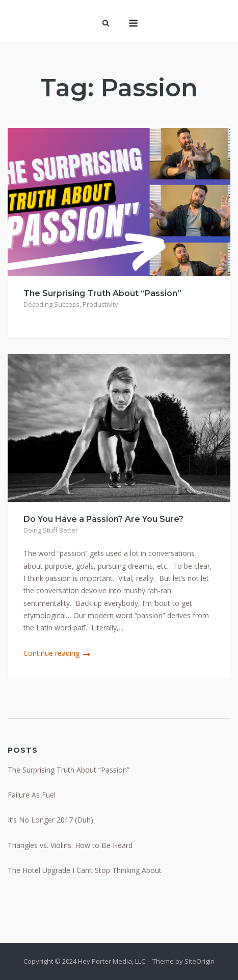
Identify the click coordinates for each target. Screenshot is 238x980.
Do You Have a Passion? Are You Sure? (103, 519)
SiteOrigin (200, 961)
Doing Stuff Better (51, 530)
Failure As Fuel (32, 795)
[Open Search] (106, 24)
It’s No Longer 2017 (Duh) (50, 820)
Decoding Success (51, 304)
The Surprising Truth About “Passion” (102, 293)
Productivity (100, 304)
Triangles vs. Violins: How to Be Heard (70, 845)
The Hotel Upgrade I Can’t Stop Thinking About (85, 870)
